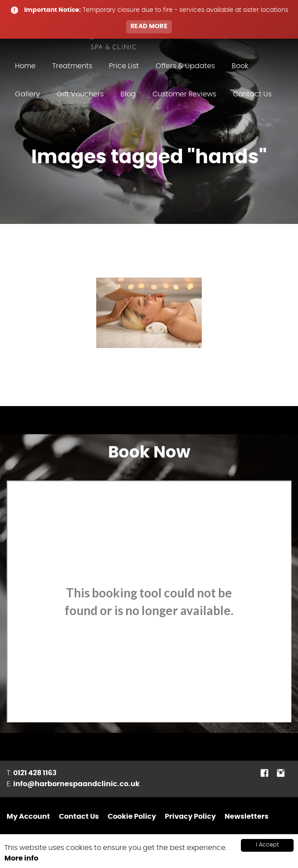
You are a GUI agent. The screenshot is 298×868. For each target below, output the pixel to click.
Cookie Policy (132, 817)
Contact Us (252, 94)
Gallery (27, 94)
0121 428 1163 (35, 773)
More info (21, 858)
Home (25, 66)
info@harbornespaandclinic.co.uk (76, 784)
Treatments (72, 66)
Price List (124, 66)
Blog (128, 94)
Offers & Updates (185, 66)
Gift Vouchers (80, 94)
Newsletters (247, 817)
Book (240, 66)
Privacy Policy (190, 817)
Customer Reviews (184, 94)
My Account (28, 817)
